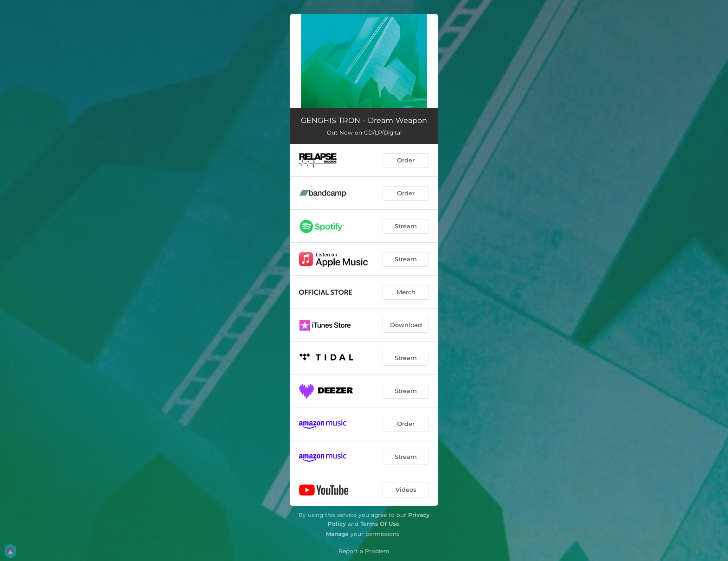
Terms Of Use (380, 524)
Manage (337, 534)
